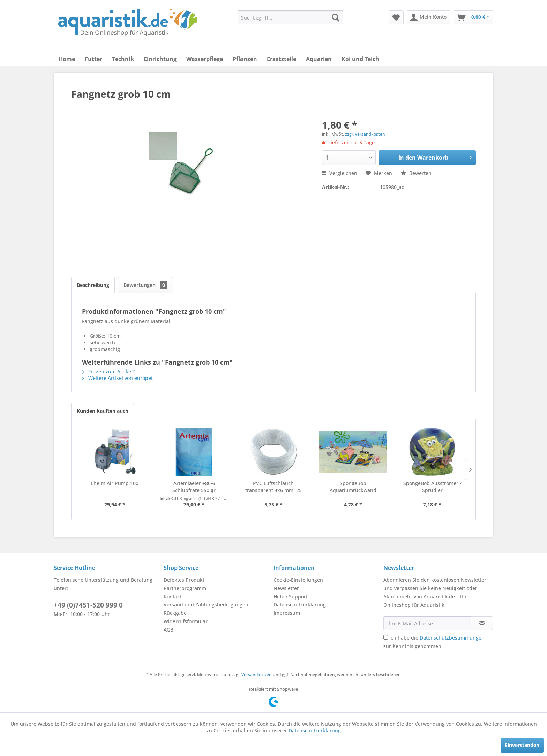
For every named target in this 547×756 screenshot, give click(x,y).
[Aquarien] (319, 59)
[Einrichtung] (160, 59)
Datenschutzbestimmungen (452, 638)
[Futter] (93, 59)
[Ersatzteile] (282, 59)
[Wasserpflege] (205, 59)
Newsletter (286, 588)
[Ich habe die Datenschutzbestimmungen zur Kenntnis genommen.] (386, 637)
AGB (168, 630)
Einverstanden (522, 745)
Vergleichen (340, 173)
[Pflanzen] (245, 59)
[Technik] (123, 59)
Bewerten (416, 173)
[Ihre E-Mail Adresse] (427, 623)
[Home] (67, 59)
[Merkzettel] (396, 17)
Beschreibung (93, 285)
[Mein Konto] (429, 17)
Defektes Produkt (184, 580)
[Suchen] (336, 17)
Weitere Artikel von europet (117, 378)
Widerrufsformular (186, 621)
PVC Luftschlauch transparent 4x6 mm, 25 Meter (273, 487)
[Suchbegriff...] (290, 17)
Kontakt (173, 597)
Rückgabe (175, 613)
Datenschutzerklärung (300, 605)
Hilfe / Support (291, 597)
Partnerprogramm (185, 588)
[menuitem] (290, 17)
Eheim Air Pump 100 (115, 483)
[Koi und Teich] (360, 59)
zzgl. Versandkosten (365, 134)
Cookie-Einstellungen (298, 580)
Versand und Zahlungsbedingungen (206, 605)
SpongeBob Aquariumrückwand (353, 487)
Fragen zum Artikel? (108, 371)
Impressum (287, 613)
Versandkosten (257, 675)
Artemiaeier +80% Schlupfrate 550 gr (194, 487)
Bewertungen (145, 285)
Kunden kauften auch (103, 411)
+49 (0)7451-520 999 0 (88, 605)
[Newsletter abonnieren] (482, 623)
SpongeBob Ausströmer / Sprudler (432, 487)
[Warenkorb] (473, 17)
